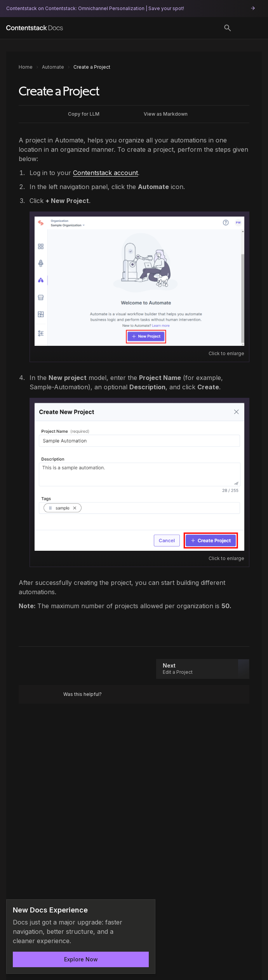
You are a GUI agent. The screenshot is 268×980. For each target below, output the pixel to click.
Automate (53, 67)
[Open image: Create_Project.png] (139, 477)
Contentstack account (105, 173)
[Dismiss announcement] (144, 911)
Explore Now (81, 959)
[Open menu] (250, 28)
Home (26, 67)
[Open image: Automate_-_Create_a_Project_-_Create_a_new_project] (139, 281)
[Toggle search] (228, 28)
